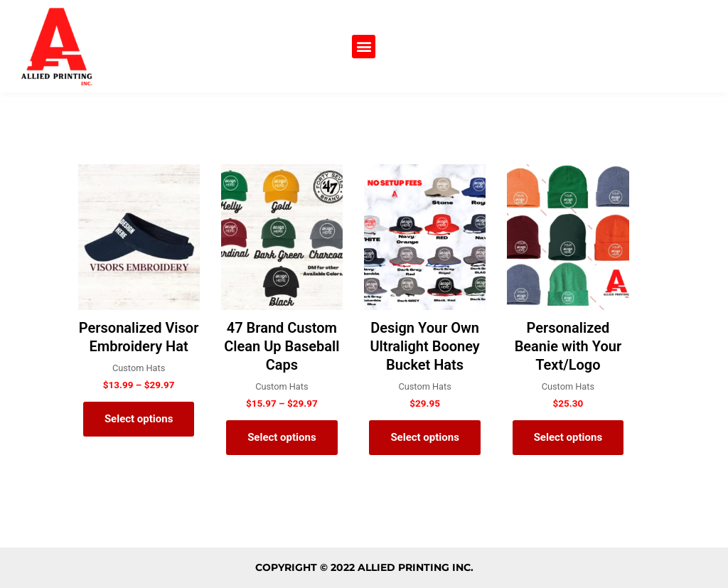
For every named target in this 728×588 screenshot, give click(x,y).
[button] (364, 47)
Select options (139, 419)
